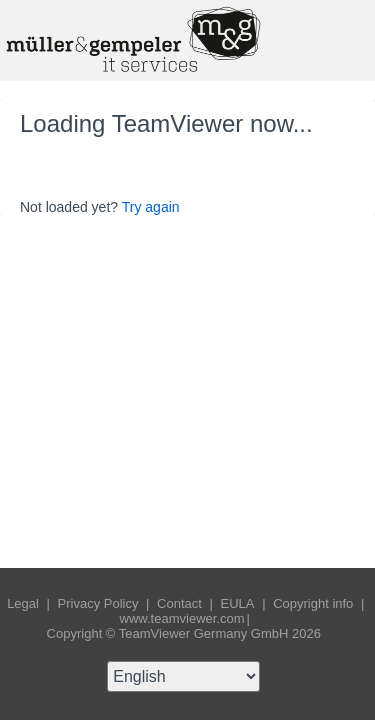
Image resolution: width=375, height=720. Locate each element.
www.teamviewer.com (182, 618)
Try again (151, 207)
